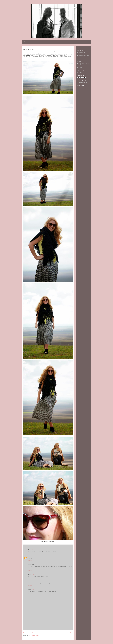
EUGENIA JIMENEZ (83, 82)
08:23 (33, 590)
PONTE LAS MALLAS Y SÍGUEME (47, 42)
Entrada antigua (68, 633)
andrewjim (81, 72)
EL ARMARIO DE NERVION (84, 54)
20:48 (33, 582)
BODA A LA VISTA (82, 67)
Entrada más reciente (29, 633)
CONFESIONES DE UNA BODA (84, 64)
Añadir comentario (28, 596)
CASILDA (80, 66)
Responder (30, 553)
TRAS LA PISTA (82, 57)
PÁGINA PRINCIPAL (29, 42)
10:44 (35, 565)
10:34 (33, 557)
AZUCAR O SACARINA (78, 42)
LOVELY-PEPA (82, 53)
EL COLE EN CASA (64, 42)
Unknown (29, 557)
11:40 (33, 574)
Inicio (49, 633)
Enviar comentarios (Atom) (34, 635)
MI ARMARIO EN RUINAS (84, 56)
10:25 (33, 549)
